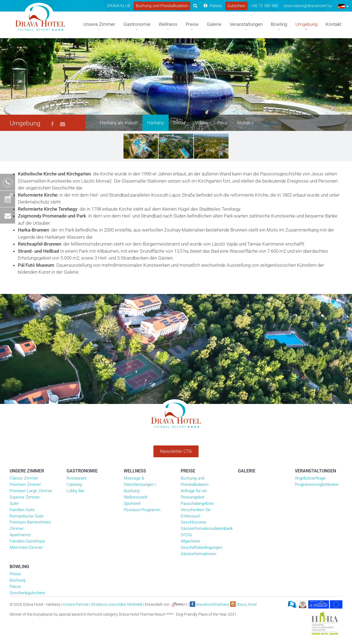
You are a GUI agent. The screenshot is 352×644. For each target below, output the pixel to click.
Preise (188, 471)
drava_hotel (243, 604)
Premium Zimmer (25, 485)
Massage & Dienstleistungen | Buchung (140, 485)
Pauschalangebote (197, 503)
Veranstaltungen (315, 471)
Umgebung (25, 123)
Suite (14, 503)
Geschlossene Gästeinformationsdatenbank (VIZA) (207, 529)
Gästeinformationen (198, 554)
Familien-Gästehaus (27, 541)
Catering (74, 485)
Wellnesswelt (136, 497)
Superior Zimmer (25, 497)
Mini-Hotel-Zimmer (26, 547)
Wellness (135, 471)
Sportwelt (132, 503)
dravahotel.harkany (210, 604)
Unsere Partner (76, 604)
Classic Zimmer (24, 478)
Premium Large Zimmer (31, 491)
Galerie (247, 471)
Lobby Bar (75, 491)
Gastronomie (82, 471)
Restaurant (77, 478)
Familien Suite (22, 510)
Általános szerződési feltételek (117, 604)
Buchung (17, 580)
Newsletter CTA (176, 451)
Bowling (19, 567)
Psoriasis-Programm (142, 510)
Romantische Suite (27, 516)
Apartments (20, 535)
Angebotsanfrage (310, 478)
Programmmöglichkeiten (317, 485)
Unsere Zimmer (27, 471)
